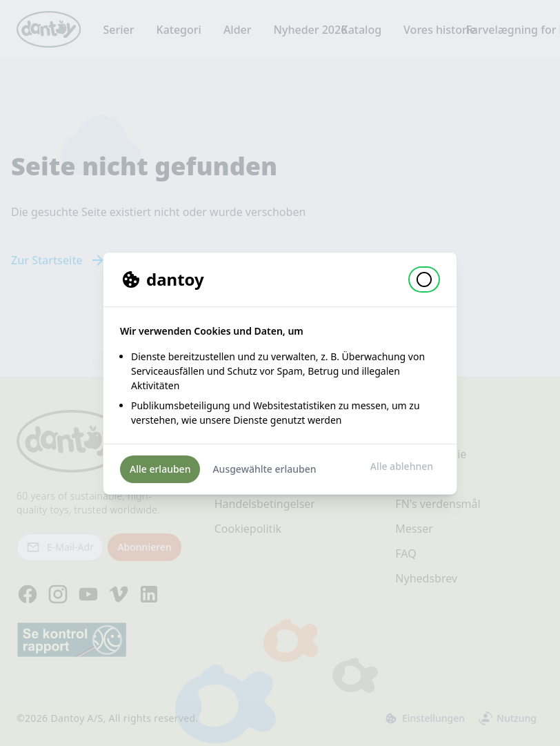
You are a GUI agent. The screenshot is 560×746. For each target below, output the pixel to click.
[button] (424, 279)
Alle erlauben (160, 469)
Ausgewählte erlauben (264, 469)
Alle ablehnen (402, 466)
